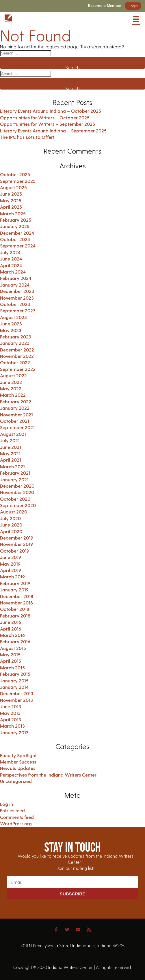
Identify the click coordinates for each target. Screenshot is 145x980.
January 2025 (15, 226)
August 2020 (14, 512)
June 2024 (11, 259)
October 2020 (15, 499)
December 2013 (17, 693)
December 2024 (17, 233)
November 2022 (17, 356)
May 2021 (10, 453)
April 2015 (11, 661)
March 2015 (12, 667)
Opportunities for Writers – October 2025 (45, 118)
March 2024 (13, 272)
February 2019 (15, 583)
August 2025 (13, 187)
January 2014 (14, 687)
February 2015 (15, 674)
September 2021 (17, 427)
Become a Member (105, 6)
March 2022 (13, 395)
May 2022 (11, 388)
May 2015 (10, 654)
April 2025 (11, 207)
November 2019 (16, 544)
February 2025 (16, 220)
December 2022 (17, 350)
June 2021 (11, 447)
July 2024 (10, 252)
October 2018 (15, 609)
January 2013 (14, 732)
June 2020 (11, 525)
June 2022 (11, 382)
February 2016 (15, 641)
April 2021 (11, 460)
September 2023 (18, 310)
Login (133, 6)
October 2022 (15, 362)
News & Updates (18, 768)
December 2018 (17, 596)
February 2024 (16, 278)
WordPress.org (16, 823)
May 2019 (10, 564)
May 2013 (10, 713)
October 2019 (15, 551)
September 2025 (18, 181)
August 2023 (13, 317)
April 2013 (11, 719)
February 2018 (15, 616)
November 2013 (16, 700)
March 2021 (12, 466)
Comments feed (17, 817)
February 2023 (16, 337)
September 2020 (18, 505)
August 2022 (13, 375)
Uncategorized (16, 781)
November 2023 (17, 298)
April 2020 (11, 531)
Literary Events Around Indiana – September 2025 (53, 131)
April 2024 (11, 265)
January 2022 (15, 408)
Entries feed (12, 810)
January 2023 (15, 343)
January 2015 (14, 681)
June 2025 (11, 194)
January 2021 (14, 479)
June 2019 (11, 557)
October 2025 (15, 174)
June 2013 (11, 706)
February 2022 (16, 401)
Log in (6, 804)
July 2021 (10, 440)
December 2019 (17, 538)
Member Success (18, 762)
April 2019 (11, 570)
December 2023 (17, 291)
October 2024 (15, 239)
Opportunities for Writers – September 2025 (48, 124)
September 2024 (18, 246)
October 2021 (15, 421)
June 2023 (11, 324)
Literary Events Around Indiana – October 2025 (51, 111)
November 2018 (16, 603)
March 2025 (13, 213)
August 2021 (13, 434)
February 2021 (15, 473)
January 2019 (14, 590)
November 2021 (16, 415)
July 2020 (10, 518)
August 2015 (13, 648)
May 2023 (11, 330)
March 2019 (12, 576)
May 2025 (11, 200)
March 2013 (12, 726)
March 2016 (12, 635)
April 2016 (11, 629)
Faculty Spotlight (18, 755)
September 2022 (18, 369)
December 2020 (17, 486)
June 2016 (11, 622)
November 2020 (17, 492)
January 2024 (15, 285)
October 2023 (15, 304)
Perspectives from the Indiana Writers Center (48, 775)
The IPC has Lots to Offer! (27, 137)
